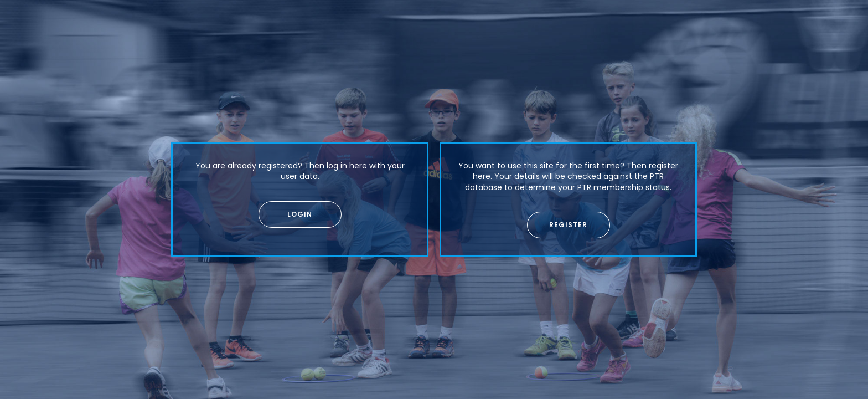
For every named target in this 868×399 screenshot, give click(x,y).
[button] (300, 214)
